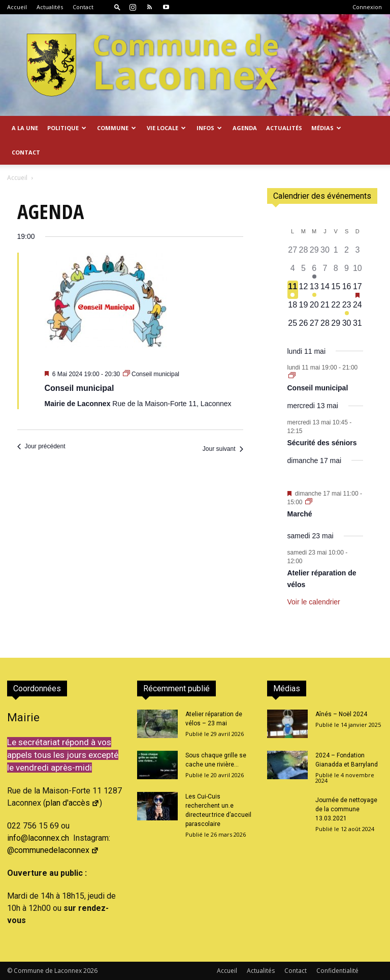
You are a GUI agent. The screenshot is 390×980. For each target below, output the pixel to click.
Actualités (50, 7)
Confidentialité (337, 971)
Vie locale (166, 128)
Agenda (245, 128)
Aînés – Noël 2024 (341, 714)
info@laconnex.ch (38, 838)
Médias (326, 128)
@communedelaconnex (53, 850)
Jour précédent (41, 446)
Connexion (367, 7)
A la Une (25, 128)
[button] (117, 7)
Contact (83, 7)
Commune (117, 128)
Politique (67, 128)
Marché (300, 514)
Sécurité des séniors (322, 443)
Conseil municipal (79, 388)
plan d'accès (73, 803)
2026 (90, 971)
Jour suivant (223, 449)
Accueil (17, 7)
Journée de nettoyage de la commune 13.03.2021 (346, 809)
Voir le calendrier (314, 602)
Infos (209, 128)
